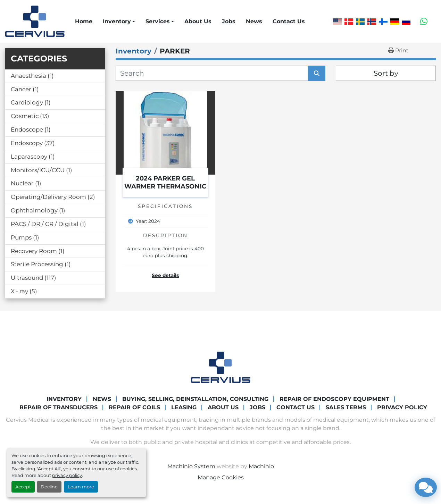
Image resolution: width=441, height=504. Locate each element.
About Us (198, 21)
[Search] (212, 73)
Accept (23, 487)
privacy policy (67, 475)
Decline (49, 487)
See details (165, 275)
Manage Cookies (221, 477)
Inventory (117, 21)
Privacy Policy (402, 407)
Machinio (261, 466)
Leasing (184, 407)
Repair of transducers (59, 407)
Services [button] (158, 21)
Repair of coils (134, 407)
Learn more (81, 487)
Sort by (386, 73)
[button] (119, 22)
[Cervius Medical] (221, 367)
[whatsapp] (424, 22)
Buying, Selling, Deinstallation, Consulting (195, 399)
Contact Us (289, 21)
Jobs (229, 21)
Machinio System (191, 466)
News (254, 21)
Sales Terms (346, 407)
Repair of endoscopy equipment (334, 399)
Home (84, 21)
